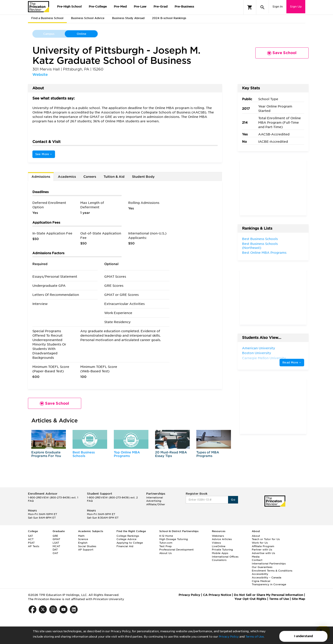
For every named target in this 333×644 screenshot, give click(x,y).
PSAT (31, 543)
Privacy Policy (229, 637)
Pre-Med (120, 7)
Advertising (154, 501)
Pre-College (98, 7)
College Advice (126, 539)
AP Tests (34, 546)
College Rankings (128, 536)
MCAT (56, 546)
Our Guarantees (262, 567)
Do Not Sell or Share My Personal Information (268, 595)
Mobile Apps (220, 553)
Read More (292, 362)
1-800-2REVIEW (53, 498)
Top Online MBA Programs (127, 454)
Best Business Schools (84, 454)
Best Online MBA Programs (264, 253)
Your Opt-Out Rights (250, 599)
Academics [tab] (67, 177)
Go (233, 500)
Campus (49, 34)
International (155, 498)
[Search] (262, 7)
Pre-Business (184, 7)
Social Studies (87, 546)
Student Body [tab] (143, 177)
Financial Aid (125, 546)
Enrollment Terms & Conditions (272, 571)
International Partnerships (269, 564)
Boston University (257, 353)
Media (256, 557)
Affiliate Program (263, 546)
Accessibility (260, 574)
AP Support (86, 550)
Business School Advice (88, 18)
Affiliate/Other (156, 504)
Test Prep (166, 546)
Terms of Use (254, 637)
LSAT (56, 543)
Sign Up (296, 7)
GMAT (56, 539)
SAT (30, 536)
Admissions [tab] (41, 177)
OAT (55, 553)
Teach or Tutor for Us (266, 539)
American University (259, 348)
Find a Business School (47, 18)
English (83, 543)
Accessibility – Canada (267, 578)
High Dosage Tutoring (174, 539)
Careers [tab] (90, 177)
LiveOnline (219, 546)
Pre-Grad (161, 7)
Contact (257, 560)
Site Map (298, 599)
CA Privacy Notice (217, 595)
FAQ (31, 501)
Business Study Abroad (128, 18)
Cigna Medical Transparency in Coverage (269, 583)
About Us (166, 553)
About (256, 536)
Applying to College (130, 543)
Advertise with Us (263, 553)
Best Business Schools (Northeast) (260, 246)
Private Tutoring (222, 550)
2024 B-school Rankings (169, 18)
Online (82, 34)
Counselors (219, 560)
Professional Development (176, 550)
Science (83, 539)
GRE (55, 536)
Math (81, 536)
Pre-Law (140, 7)
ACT (31, 539)
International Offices (225, 557)
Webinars (218, 536)
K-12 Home (166, 536)
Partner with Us (262, 550)
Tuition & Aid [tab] (114, 177)
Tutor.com (166, 543)
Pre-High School (69, 7)
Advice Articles (222, 539)
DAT (55, 550)
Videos (216, 543)
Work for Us (260, 543)
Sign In (278, 7)
